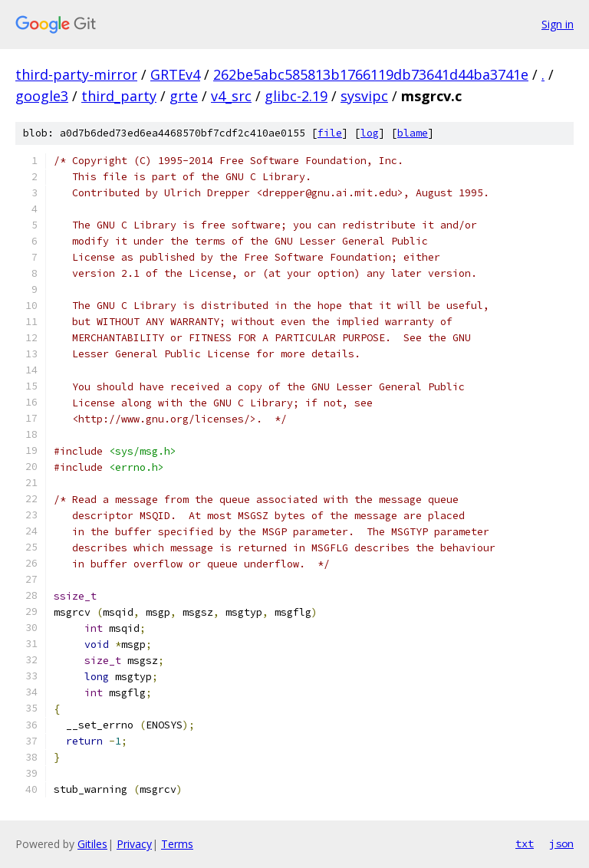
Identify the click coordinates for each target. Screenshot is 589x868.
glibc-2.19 (296, 96)
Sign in (558, 24)
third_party (119, 96)
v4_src (231, 96)
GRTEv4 (175, 74)
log (370, 133)
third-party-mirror (76, 74)
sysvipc (364, 96)
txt (525, 843)
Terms (177, 844)
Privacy (134, 844)
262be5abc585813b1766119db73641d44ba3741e (371, 74)
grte (184, 96)
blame (413, 133)
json (561, 843)
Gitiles (92, 844)
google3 (42, 96)
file (330, 133)
